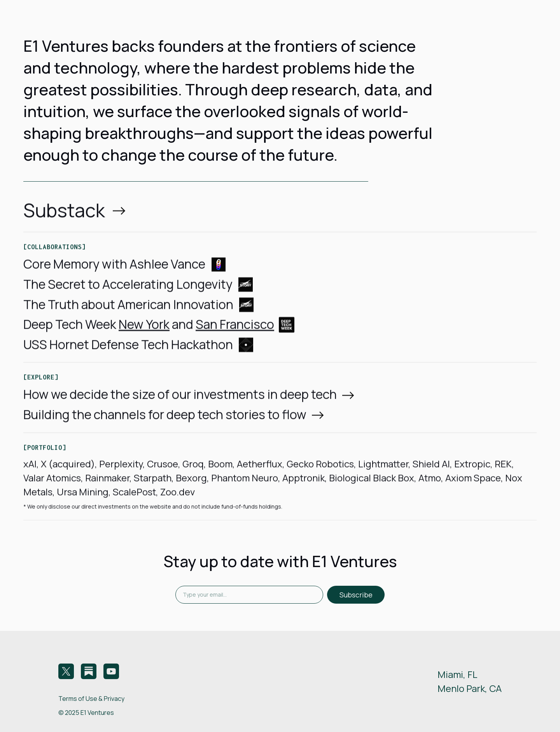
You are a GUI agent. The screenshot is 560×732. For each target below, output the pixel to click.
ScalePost (134, 497)
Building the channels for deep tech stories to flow (165, 421)
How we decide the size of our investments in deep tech (180, 401)
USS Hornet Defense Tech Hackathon (128, 351)
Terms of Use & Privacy (91, 699)
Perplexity (121, 469)
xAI (30, 469)
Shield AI (431, 469)
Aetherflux (260, 469)
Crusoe (163, 469)
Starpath (153, 483)
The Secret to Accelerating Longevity (128, 291)
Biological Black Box (372, 483)
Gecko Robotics (320, 469)
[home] (50, 12)
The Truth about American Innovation (128, 310)
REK (503, 469)
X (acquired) (68, 469)
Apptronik (304, 483)
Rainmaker (107, 483)
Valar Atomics (52, 483)
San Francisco (235, 330)
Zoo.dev (178, 497)
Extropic (472, 469)
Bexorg (191, 483)
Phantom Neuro (245, 483)
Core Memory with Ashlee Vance (114, 270)
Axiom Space (473, 483)
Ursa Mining (83, 497)
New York (144, 330)
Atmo (430, 483)
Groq (193, 469)
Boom (220, 469)
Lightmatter (383, 469)
